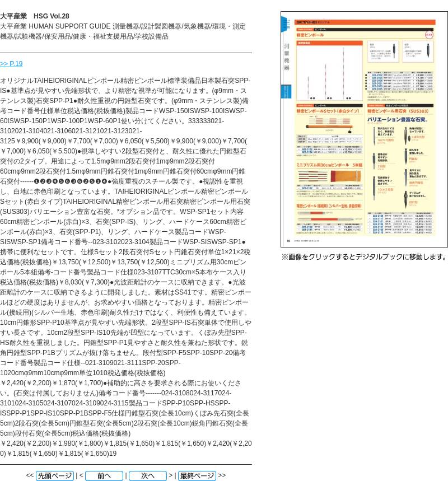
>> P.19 (11, 64)
